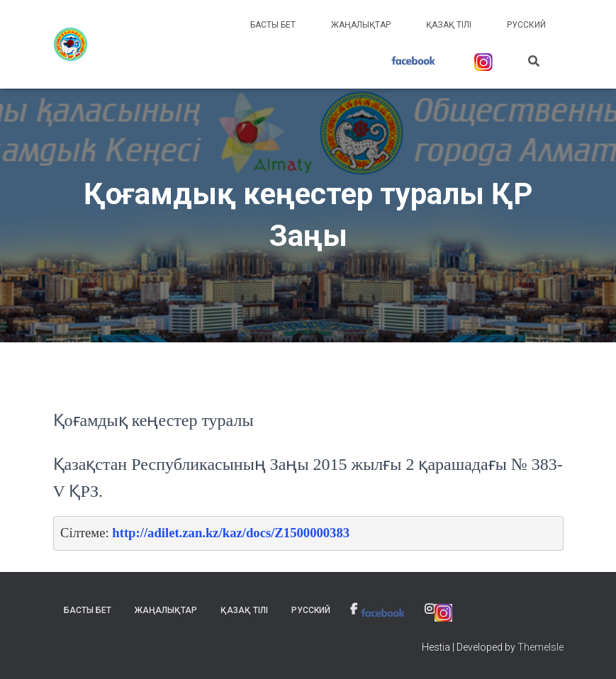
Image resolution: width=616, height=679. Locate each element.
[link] (71, 45)
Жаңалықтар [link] (361, 25)
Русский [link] (526, 25)
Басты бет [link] (273, 25)
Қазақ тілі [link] (449, 25)
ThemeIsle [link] (541, 647)
